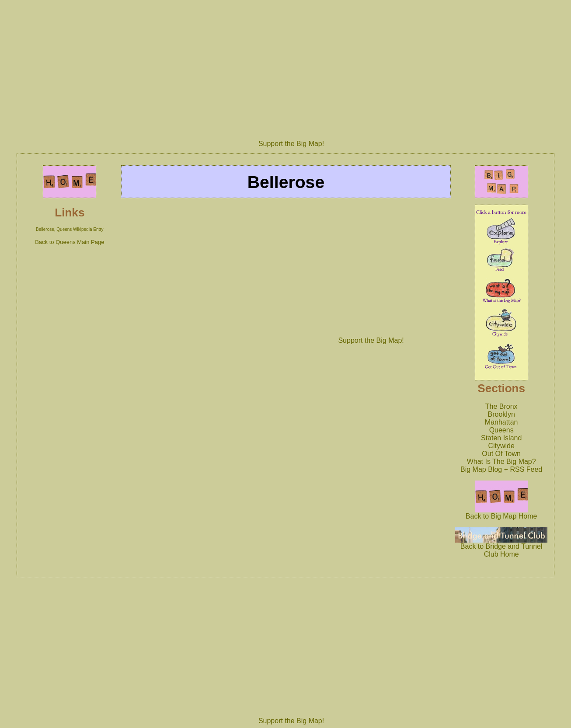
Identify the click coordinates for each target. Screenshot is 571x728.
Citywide (501, 446)
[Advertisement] (291, 67)
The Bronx (501, 406)
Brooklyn (501, 414)
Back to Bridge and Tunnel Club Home (501, 547)
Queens (501, 430)
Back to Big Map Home (501, 513)
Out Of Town (501, 454)
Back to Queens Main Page (70, 242)
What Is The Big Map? (501, 462)
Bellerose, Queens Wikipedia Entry (70, 229)
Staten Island (501, 438)
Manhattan (501, 422)
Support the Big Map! (291, 144)
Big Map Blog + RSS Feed (501, 469)
